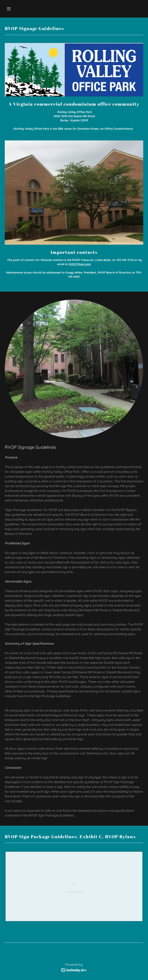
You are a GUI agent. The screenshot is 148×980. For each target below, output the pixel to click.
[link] (74, 886)
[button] (21, 9)
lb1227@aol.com (80, 264)
